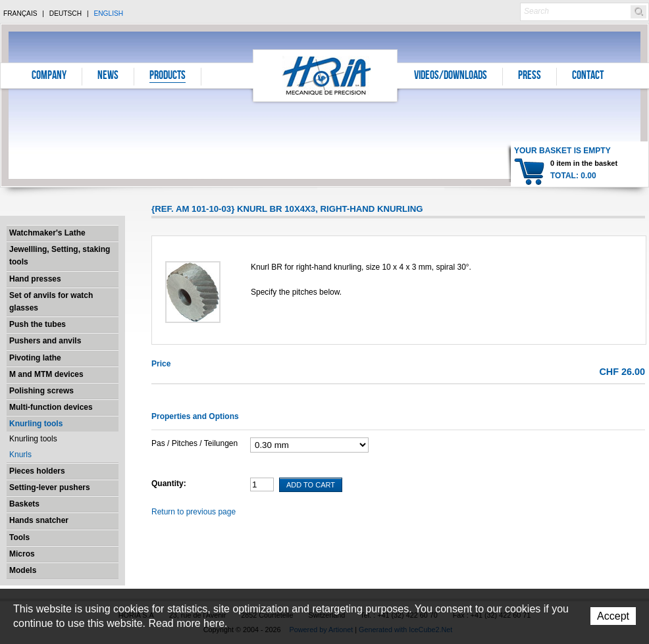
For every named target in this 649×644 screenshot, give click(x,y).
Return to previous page (194, 512)
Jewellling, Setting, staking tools (60, 256)
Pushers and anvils (45, 341)
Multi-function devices (51, 407)
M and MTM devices (46, 374)
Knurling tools (36, 424)
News (108, 76)
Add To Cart (311, 485)
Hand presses (35, 279)
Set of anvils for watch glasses (51, 302)
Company (49, 76)
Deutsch (65, 13)
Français (20, 13)
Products (168, 76)
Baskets (24, 504)
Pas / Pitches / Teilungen (195, 443)
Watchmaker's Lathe (47, 233)
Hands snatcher (39, 520)
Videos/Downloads (451, 76)
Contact (588, 76)
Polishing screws (41, 391)
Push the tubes (38, 324)
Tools (19, 537)
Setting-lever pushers (50, 487)
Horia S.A (325, 75)
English (108, 13)
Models (23, 570)
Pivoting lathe (35, 358)
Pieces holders (37, 471)
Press (530, 76)
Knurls (20, 455)
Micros (22, 554)
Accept (613, 616)
